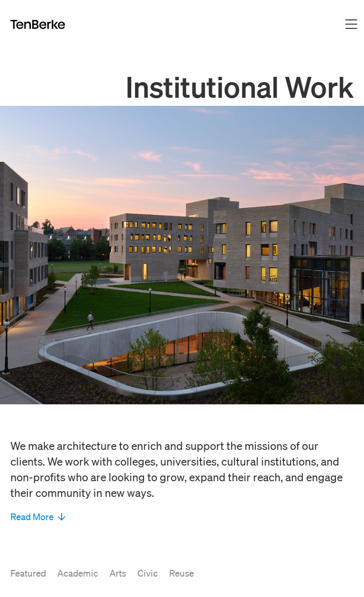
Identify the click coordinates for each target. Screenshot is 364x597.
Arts (118, 573)
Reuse (182, 573)
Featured (28, 573)
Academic (78, 573)
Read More (38, 517)
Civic (148, 573)
